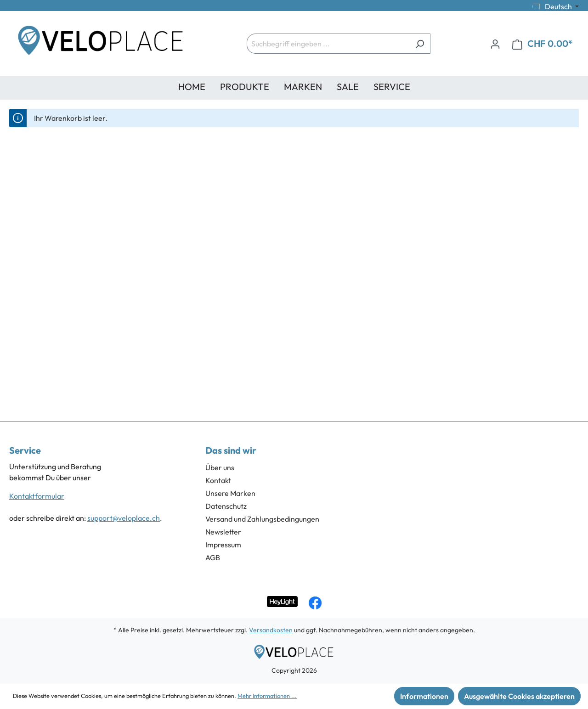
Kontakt (218, 480)
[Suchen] (420, 44)
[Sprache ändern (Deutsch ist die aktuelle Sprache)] (556, 6)
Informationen (424, 696)
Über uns (220, 467)
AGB (213, 557)
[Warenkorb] (543, 44)
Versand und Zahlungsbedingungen (262, 519)
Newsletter (223, 532)
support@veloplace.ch (124, 518)
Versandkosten (271, 630)
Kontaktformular (37, 496)
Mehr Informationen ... (267, 696)
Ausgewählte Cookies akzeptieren (519, 696)
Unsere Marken (230, 493)
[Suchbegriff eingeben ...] (328, 44)
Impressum (223, 545)
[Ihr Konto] (495, 44)
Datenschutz (226, 506)
